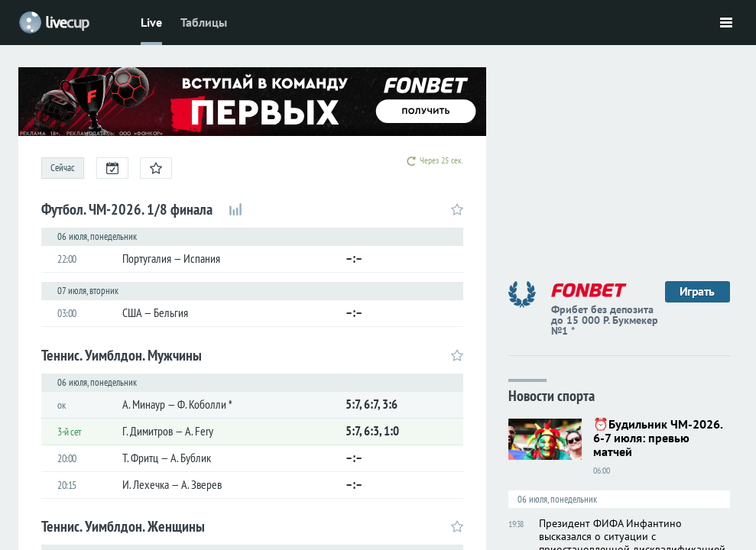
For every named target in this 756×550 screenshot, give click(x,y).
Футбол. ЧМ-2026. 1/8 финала (127, 209)
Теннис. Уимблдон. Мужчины (122, 355)
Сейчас (63, 168)
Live (151, 22)
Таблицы (204, 22)
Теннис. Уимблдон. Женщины (123, 526)
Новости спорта (552, 395)
